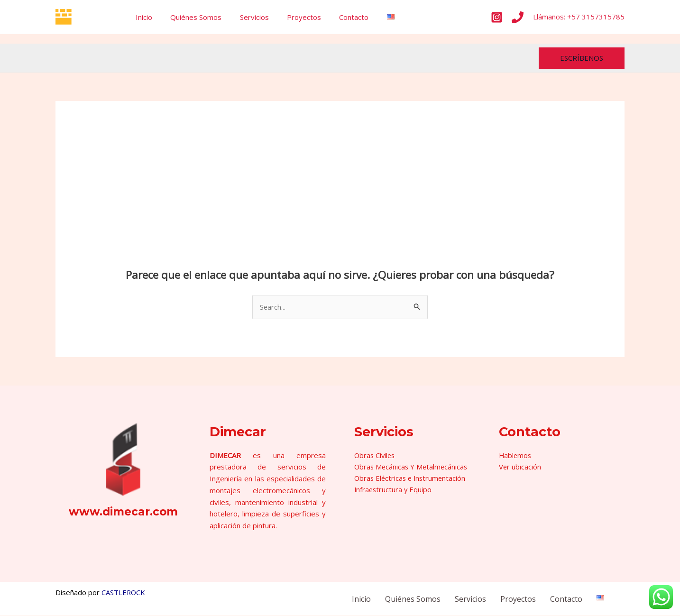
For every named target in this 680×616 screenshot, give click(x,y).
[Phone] (518, 17)
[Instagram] (497, 17)
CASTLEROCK (124, 593)
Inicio (142, 17)
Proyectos (290, 17)
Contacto (336, 17)
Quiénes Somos (190, 17)
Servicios (244, 17)
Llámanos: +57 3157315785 (579, 17)
